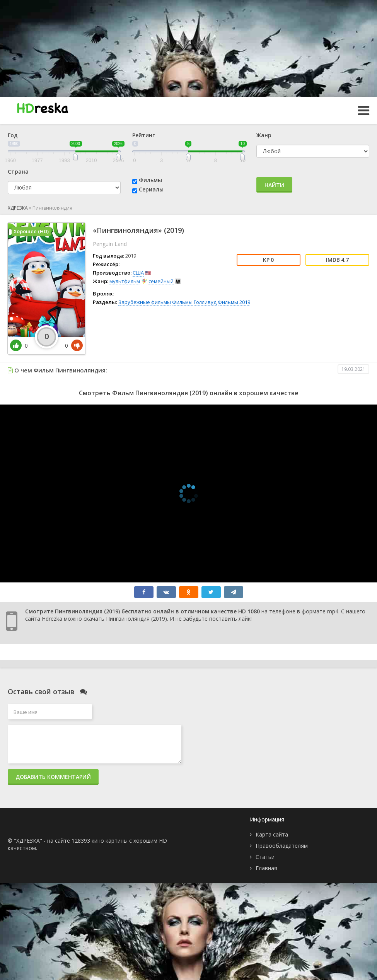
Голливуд (205, 302)
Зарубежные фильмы (145, 302)
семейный (161, 281)
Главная (266, 868)
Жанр (264, 135)
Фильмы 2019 (234, 302)
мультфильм (125, 281)
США (138, 273)
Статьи (265, 857)
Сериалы (151, 189)
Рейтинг (143, 135)
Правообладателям (282, 846)
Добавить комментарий (53, 777)
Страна (18, 172)
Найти (274, 185)
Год (13, 135)
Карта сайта (272, 834)
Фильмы (150, 180)
